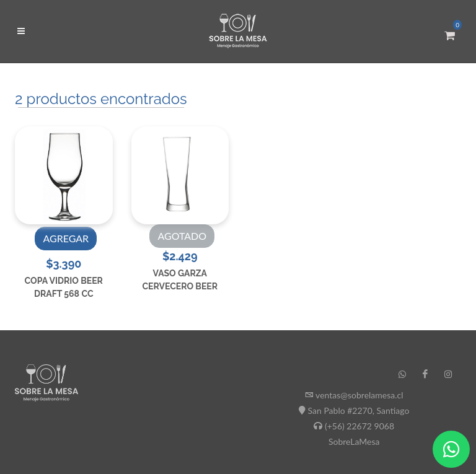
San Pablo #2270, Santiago (359, 410)
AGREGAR (66, 238)
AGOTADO (182, 236)
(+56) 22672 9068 (359, 426)
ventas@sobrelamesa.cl (359, 395)
